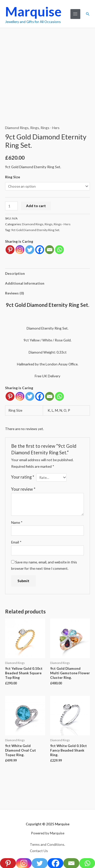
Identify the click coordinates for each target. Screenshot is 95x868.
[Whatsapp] (59, 396)
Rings (35, 128)
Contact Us (39, 851)
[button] (88, 14)
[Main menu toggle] (75, 14)
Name (17, 522)
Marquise (33, 11)
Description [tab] (15, 273)
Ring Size (13, 177)
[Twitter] (30, 396)
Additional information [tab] (25, 283)
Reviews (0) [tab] (14, 293)
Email (16, 542)
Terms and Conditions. (48, 844)
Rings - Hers (50, 128)
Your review (23, 489)
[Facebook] (40, 396)
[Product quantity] (11, 206)
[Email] (50, 396)
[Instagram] (20, 396)
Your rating (23, 477)
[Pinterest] (10, 396)
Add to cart (36, 206)
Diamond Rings (17, 128)
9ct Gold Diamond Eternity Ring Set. (36, 230)
